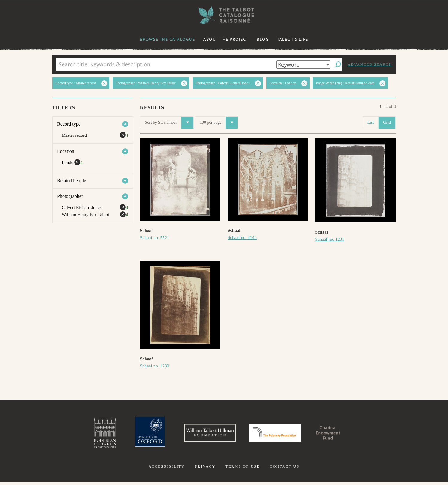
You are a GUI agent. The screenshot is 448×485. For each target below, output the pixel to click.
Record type (69, 124)
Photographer (70, 196)
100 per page (219, 123)
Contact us (285, 469)
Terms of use (243, 469)
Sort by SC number (169, 123)
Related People (72, 181)
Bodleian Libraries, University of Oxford (92, 434)
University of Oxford (139, 434)
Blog (263, 39)
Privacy (205, 469)
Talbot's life (293, 39)
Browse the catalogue (167, 39)
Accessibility (167, 469)
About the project (226, 39)
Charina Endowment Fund (339, 434)
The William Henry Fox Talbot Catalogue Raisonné (224, 15)
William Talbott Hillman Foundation (205, 434)
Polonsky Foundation (278, 434)
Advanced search (370, 64)
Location (66, 151)
